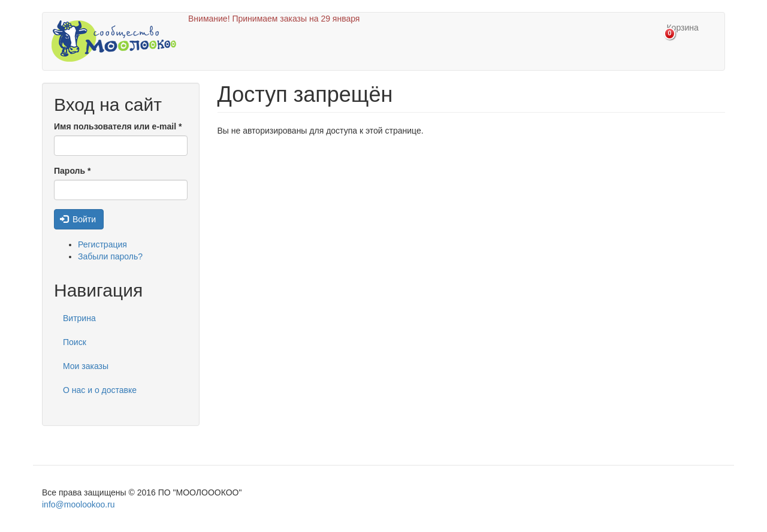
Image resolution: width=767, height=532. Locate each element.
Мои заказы (86, 366)
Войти (78, 219)
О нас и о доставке (100, 390)
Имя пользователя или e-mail (118, 126)
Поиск (75, 342)
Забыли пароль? (110, 256)
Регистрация (102, 244)
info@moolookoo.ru (78, 504)
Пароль (72, 171)
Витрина (79, 318)
